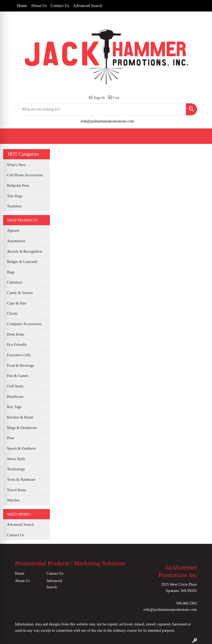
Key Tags (14, 407)
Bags (11, 272)
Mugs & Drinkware (22, 428)
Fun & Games (18, 376)
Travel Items (17, 490)
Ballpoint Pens (18, 185)
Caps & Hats (17, 303)
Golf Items (15, 386)
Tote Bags (15, 196)
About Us (39, 6)
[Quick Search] (101, 109)
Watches (13, 500)
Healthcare (15, 397)
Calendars (15, 282)
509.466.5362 (187, 603)
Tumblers (14, 206)
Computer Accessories (24, 324)
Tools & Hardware (21, 479)
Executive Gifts (19, 355)
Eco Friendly (17, 344)
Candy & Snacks (20, 293)
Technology (16, 469)
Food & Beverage (21, 365)
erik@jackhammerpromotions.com (107, 121)
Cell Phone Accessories (25, 175)
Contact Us (60, 6)
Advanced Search (88, 6)
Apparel (13, 230)
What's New (16, 165)
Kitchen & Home (20, 417)
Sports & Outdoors (22, 448)
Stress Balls (16, 459)
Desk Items (16, 334)
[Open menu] (202, 136)
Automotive (16, 241)
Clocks (12, 313)
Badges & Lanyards (22, 262)
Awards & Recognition (25, 251)
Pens (11, 438)
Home (22, 6)
